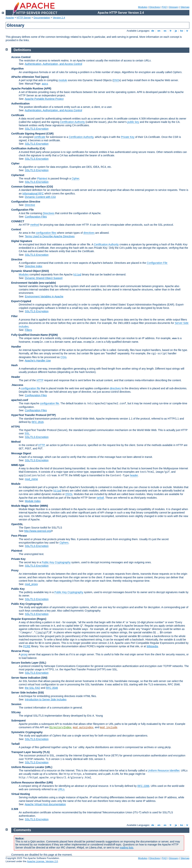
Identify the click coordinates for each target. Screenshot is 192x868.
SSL (27, 433)
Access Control (21, 57)
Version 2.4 (59, 18)
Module (16, 484)
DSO (116, 80)
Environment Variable (25, 283)
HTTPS (16, 427)
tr (187, 31)
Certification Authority (72, 122)
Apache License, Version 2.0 (42, 861)
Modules (143, 7)
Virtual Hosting (21, 794)
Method (16, 442)
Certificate (18, 115)
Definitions (22, 50)
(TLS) (46, 752)
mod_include (109, 727)
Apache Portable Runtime (27, 88)
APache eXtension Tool (26, 77)
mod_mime (31, 479)
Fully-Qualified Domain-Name (30, 335)
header (134, 475)
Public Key (18, 589)
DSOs (69, 494)
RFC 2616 (38, 422)
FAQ (164, 7)
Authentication (20, 104)
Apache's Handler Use (38, 361)
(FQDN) (53, 335)
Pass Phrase (19, 536)
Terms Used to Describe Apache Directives (50, 236)
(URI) (50, 783)
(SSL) (43, 663)
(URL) (49, 767)
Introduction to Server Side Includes (46, 699)
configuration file (31, 388)
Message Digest (21, 453)
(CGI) (50, 187)
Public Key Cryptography (56, 562)
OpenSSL (17, 524)
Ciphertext (18, 175)
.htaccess (17, 385)
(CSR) (50, 134)
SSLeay (16, 712)
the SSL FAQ (33, 688)
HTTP (40, 380)
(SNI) (44, 678)
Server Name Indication (26, 678)
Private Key (128, 137)
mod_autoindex (83, 727)
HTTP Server (24, 18)
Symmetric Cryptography (27, 732)
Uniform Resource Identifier (164, 770)
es (165, 31)
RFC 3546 (52, 688)
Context (16, 229)
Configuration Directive (26, 202)
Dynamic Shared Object (26, 271)
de (153, 31)
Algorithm (17, 69)
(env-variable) (47, 283)
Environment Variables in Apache (44, 296)
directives (89, 233)
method (35, 225)
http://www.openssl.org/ (38, 531)
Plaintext (42, 178)
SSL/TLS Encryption (37, 129)
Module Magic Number (25, 506)
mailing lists (126, 848)
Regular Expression (24, 619)
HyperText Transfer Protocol (29, 415)
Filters (28, 330)
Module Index (33, 501)
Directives (155, 7)
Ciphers (64, 543)
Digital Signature (22, 241)
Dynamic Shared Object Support (44, 278)
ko (182, 31)
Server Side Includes (24, 693)
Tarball (15, 744)
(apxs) (45, 77)
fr (171, 31)
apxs (45, 84)
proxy (24, 654)
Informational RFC (33, 194)
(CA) (42, 148)
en (159, 31)
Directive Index (34, 266)
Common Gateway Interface (28, 187)
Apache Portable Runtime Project (44, 99)
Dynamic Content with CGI (40, 197)
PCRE (27, 646)
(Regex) (41, 619)
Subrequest (18, 721)
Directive (30, 205)
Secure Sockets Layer (25, 663)
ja (176, 31)
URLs (61, 789)
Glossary (174, 7)
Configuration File (22, 210)
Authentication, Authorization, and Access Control (53, 64)
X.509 (15, 809)
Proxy (15, 570)
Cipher (15, 163)
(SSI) (41, 693)
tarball (100, 498)
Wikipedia (152, 646)
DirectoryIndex (60, 727)
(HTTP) (51, 415)
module (63, 80)
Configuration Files (36, 217)
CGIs (64, 357)
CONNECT (18, 221)
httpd (77, 275)
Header (16, 377)
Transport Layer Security (27, 752)
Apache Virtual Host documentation (45, 804)
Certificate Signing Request (28, 134)
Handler (16, 347)
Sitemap (185, 7)
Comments (22, 830)
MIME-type (18, 465)
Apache (10, 18)
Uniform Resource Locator (28, 767)
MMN (44, 506)
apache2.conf (20, 400)
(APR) (48, 88)
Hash (14, 365)
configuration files (46, 233)
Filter (14, 316)
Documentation (42, 18)
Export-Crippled (21, 301)
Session (16, 704)
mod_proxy (31, 584)
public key (133, 122)
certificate (40, 137)
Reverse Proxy (20, 651)
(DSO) (45, 271)
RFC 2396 (143, 786)
